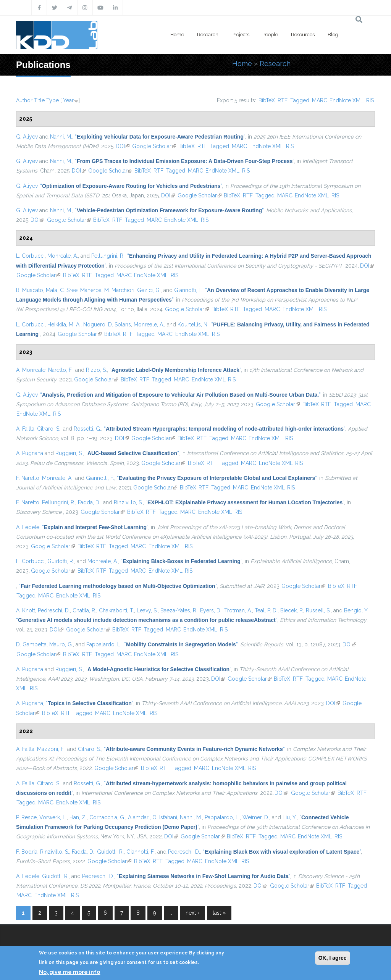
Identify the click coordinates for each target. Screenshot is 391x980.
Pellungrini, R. (108, 256)
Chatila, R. (84, 610)
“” (160, 137)
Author (24, 100)
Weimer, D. (256, 817)
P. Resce (26, 817)
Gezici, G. (149, 290)
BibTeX (267, 100)
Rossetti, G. (87, 429)
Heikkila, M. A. (64, 325)
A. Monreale (31, 370)
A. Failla (25, 429)
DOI (123, 146)
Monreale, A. (63, 256)
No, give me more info (69, 972)
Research (208, 35)
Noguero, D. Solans (107, 325)
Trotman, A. (238, 610)
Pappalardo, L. (104, 644)
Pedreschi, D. (54, 610)
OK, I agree (333, 958)
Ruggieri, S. (69, 453)
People (270, 35)
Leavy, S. (147, 610)
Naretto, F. (60, 370)
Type (53, 100)
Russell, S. (318, 610)
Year (68, 100)
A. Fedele (28, 527)
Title (39, 100)
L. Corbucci (30, 256)
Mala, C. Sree (62, 290)
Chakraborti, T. (116, 610)
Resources (303, 35)
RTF (283, 100)
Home (177, 35)
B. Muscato (30, 290)
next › (192, 913)
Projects (240, 35)
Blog (333, 35)
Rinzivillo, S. (128, 502)
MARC (320, 100)
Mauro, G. (61, 644)
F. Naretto (28, 478)
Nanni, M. (61, 137)
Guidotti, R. (61, 561)
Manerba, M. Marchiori (107, 290)
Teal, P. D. (266, 610)
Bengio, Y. (356, 610)
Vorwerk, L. (53, 817)
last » (219, 913)
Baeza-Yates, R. (179, 610)
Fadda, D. (89, 502)
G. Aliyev (27, 137)
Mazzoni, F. (51, 749)
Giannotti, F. (188, 290)
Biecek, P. (292, 610)
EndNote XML (347, 100)
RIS (370, 100)
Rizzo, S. (96, 370)
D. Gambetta (31, 644)
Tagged (300, 100)
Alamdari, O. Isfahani (153, 817)
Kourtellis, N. (193, 325)
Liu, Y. (290, 817)
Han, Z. (78, 817)
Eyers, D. (211, 610)
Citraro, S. (49, 429)
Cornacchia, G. (107, 817)
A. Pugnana (30, 453)
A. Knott (26, 610)
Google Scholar (154, 146)
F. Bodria (27, 852)
